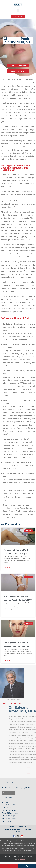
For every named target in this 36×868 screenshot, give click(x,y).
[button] (18, 10)
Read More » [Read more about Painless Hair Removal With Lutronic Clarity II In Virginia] (8, 568)
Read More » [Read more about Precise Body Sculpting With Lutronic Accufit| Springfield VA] (8, 615)
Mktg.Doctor (22, 860)
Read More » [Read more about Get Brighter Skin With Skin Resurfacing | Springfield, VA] (8, 661)
